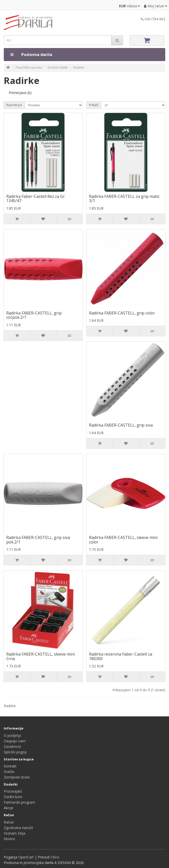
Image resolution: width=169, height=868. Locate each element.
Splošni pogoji (15, 752)
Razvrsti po (14, 105)
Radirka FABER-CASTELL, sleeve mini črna (40, 656)
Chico (55, 857)
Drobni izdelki (58, 67)
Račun (9, 822)
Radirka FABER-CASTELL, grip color (122, 313)
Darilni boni (13, 797)
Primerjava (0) (20, 93)
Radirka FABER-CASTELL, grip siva (121, 425)
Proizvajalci (13, 791)
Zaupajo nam (15, 741)
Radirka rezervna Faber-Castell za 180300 (121, 656)
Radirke (79, 67)
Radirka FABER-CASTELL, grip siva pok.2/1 (38, 540)
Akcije (9, 808)
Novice (9, 839)
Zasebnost (12, 746)
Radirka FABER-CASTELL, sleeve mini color (123, 540)
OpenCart (26, 857)
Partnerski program (19, 802)
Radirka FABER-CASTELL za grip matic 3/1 (124, 199)
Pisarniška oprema (29, 67)
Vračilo (9, 772)
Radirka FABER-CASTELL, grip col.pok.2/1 (34, 315)
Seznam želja (15, 833)
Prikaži (94, 105)
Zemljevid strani (17, 777)
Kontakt (10, 766)
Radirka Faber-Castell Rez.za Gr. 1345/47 (36, 199)
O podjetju (12, 735)
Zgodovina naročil (18, 828)
